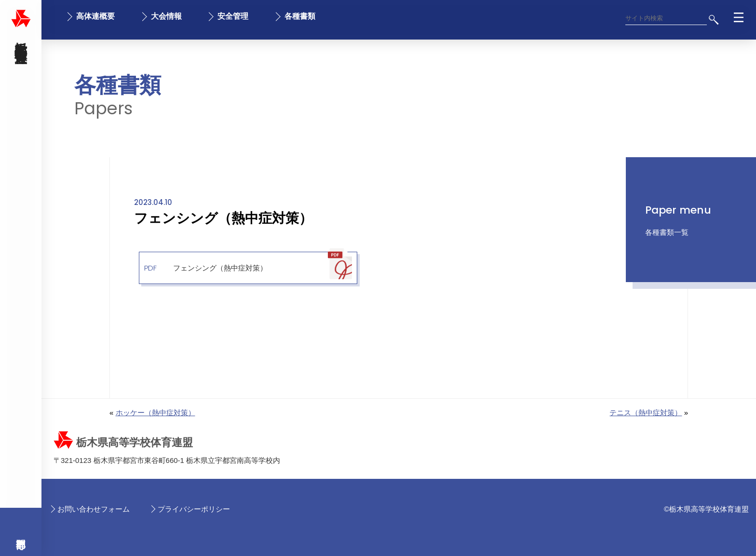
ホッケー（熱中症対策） (155, 413)
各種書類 (300, 16)
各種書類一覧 (667, 232)
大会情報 (166, 16)
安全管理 (233, 16)
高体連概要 (95, 16)
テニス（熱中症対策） (646, 413)
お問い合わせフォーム (94, 509)
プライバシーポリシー (194, 509)
